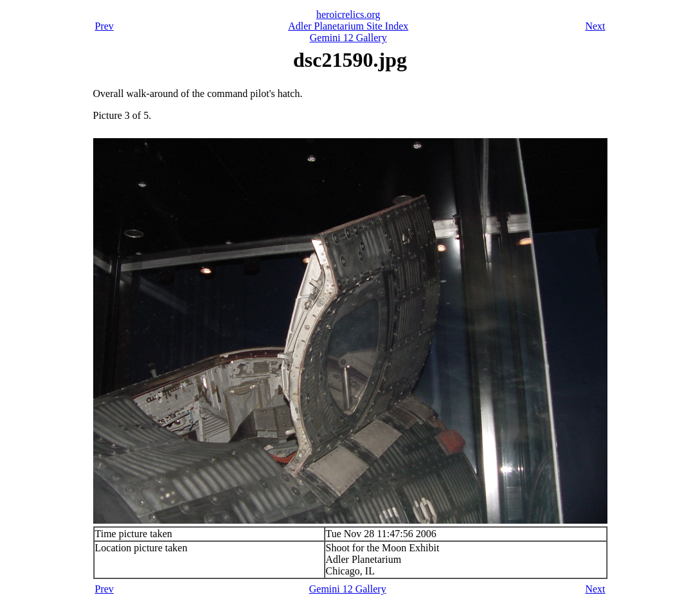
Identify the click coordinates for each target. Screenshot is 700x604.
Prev (104, 26)
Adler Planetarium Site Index (348, 26)
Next (595, 26)
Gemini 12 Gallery (348, 38)
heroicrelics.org (348, 14)
